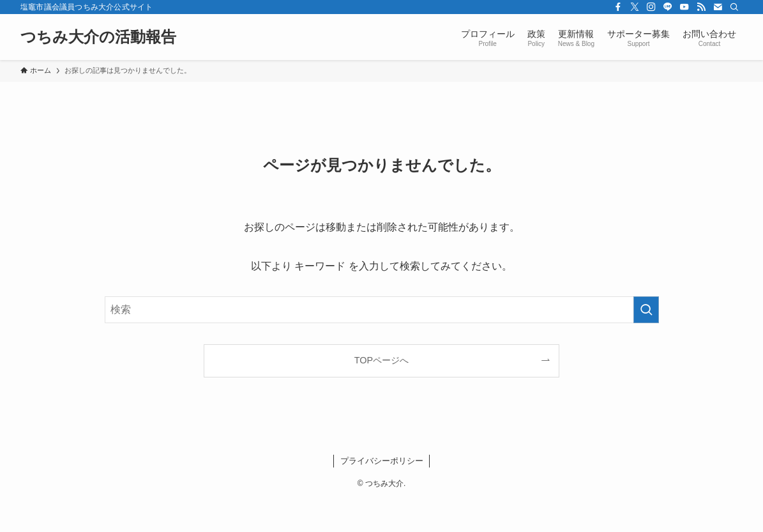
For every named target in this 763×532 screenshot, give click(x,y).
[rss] (701, 7)
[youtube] (684, 7)
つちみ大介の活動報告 (98, 37)
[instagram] (651, 7)
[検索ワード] (382, 310)
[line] (668, 7)
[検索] (734, 7)
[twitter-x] (635, 7)
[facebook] (618, 7)
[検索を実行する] (646, 310)
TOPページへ (381, 360)
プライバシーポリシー (382, 461)
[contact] (718, 7)
